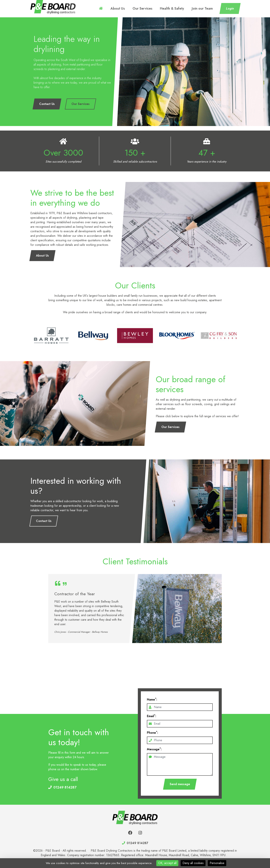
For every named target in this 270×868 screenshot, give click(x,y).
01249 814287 (65, 787)
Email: (151, 716)
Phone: (152, 733)
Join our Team (205, 8)
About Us (137, 8)
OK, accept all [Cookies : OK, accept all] (167, 863)
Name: (152, 700)
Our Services (156, 8)
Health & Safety (181, 8)
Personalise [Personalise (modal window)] (217, 863)
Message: (154, 749)
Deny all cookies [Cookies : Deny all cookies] (193, 863)
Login (230, 8)
